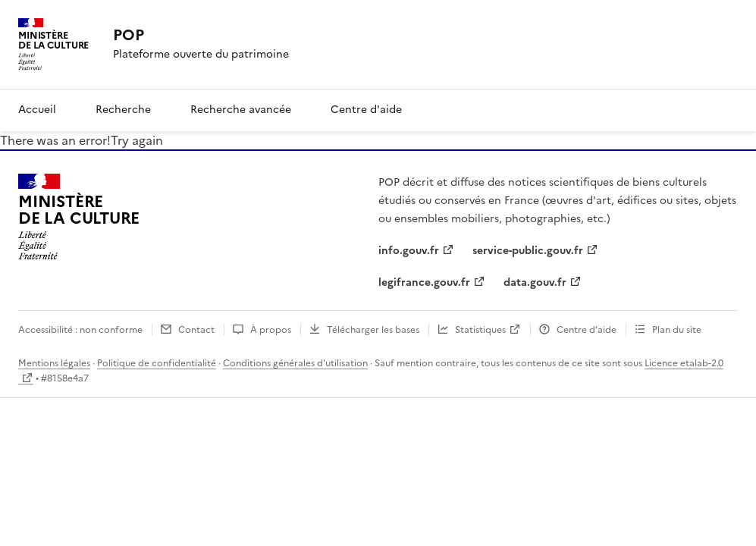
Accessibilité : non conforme (80, 330)
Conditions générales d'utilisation (295, 363)
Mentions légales (54, 363)
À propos (271, 330)
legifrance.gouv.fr (424, 282)
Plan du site (677, 330)
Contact (196, 330)
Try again (137, 140)
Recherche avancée (241, 110)
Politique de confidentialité (157, 363)
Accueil (37, 110)
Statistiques (480, 330)
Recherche (123, 110)
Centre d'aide (366, 110)
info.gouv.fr (409, 251)
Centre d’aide (587, 330)
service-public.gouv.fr (528, 251)
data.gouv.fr (535, 282)
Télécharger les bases (373, 330)
